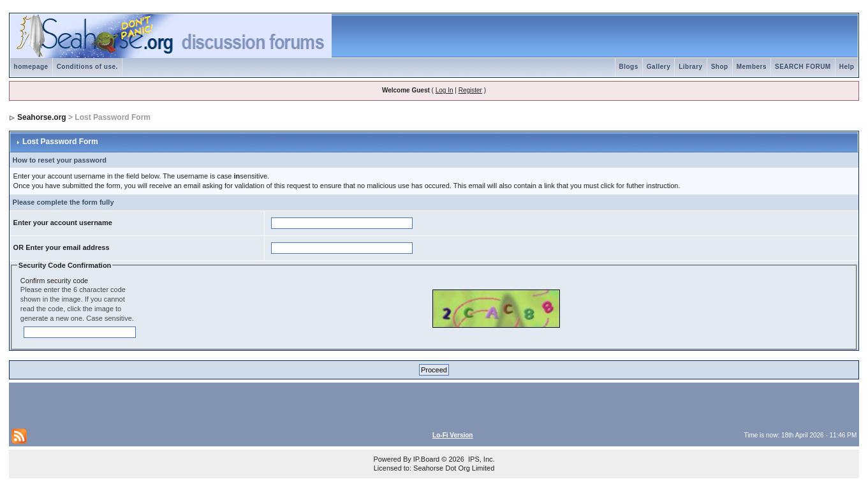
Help (847, 67)
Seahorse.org (42, 117)
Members (752, 67)
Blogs (629, 67)
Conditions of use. (87, 67)
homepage (31, 67)
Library (690, 67)
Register (470, 90)
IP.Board (426, 459)
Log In (445, 90)
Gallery (658, 67)
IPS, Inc (481, 459)
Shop (720, 67)
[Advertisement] (161, 404)
